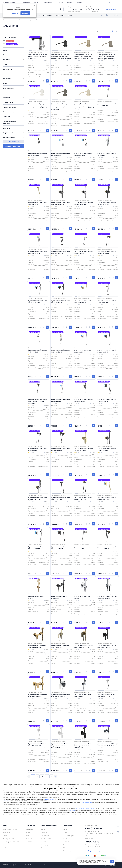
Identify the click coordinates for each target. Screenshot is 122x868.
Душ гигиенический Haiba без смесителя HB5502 (107, 597)
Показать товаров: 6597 (13, 142)
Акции (43, 830)
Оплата (36, 3)
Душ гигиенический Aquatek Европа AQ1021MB (60, 253)
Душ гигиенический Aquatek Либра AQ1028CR (60, 351)
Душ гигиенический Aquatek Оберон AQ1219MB (60, 548)
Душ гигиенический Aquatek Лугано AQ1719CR (37, 499)
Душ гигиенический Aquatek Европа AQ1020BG (37, 203)
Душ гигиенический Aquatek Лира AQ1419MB (107, 400)
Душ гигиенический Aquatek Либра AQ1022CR (107, 302)
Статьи (37, 15)
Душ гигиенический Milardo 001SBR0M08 (83, 696)
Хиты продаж (45, 845)
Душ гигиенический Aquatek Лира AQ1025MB (84, 400)
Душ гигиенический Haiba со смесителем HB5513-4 (38, 696)
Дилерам (29, 833)
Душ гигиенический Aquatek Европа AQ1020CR (84, 203)
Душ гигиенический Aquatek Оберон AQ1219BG (107, 499)
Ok (112, 861)
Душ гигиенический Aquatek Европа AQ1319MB (107, 253)
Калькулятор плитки (69, 851)
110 (51, 776)
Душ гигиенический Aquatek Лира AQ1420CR (37, 449)
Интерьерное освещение (11, 842)
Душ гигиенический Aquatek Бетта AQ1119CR (60, 154)
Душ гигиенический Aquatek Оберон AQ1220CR (84, 548)
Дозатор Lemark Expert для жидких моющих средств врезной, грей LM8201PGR (106, 57)
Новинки (44, 833)
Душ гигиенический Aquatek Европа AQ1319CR (84, 253)
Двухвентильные (50, 799)
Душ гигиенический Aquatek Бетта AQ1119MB (84, 154)
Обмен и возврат (48, 3)
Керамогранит (8, 833)
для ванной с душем (86, 802)
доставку (72, 810)
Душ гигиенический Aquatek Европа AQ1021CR (37, 253)
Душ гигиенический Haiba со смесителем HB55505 (61, 696)
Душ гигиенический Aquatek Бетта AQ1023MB (37, 154)
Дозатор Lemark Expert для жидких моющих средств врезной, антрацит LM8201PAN (61, 57)
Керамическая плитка (10, 830)
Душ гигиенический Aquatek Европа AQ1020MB (107, 203)
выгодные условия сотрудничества (85, 809)
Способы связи (111, 9)
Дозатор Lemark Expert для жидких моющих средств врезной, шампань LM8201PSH (84, 106)
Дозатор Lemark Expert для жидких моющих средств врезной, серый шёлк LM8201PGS (60, 107)
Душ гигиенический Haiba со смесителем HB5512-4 (84, 646)
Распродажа (45, 836)
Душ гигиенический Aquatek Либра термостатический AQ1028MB (37, 401)
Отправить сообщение (95, 851)
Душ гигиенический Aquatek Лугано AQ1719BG (84, 449)
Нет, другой (15, 13)
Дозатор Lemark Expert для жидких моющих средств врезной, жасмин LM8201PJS (38, 106)
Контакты (80, 3)
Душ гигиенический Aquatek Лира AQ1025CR (60, 400)
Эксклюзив (45, 848)
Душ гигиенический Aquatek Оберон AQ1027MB (84, 499)
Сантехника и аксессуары (11, 845)
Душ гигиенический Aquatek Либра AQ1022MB (37, 351)
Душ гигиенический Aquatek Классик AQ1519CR (37, 302)
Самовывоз (60, 3)
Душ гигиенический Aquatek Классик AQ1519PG (84, 302)
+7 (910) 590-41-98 (75, 9)
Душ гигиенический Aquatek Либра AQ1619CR (84, 351)
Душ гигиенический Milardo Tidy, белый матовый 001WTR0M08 (60, 746)
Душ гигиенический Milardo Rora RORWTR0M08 (37, 745)
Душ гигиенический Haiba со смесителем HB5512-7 (107, 646)
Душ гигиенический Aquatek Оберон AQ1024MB (60, 499)
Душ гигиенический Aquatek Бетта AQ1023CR (107, 105)
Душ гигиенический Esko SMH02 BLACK (59, 597)
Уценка (44, 842)
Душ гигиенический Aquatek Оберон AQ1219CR (37, 548)
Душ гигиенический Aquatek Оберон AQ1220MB (107, 548)
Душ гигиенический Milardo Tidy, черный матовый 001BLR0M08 (83, 746)
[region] (14, 89)
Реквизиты (29, 839)
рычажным (7, 801)
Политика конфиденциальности (53, 865)
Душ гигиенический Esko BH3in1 (36, 597)
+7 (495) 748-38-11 (93, 9)
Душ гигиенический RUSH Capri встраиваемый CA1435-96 (108, 745)
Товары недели (46, 839)
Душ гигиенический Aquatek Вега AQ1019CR (107, 154)
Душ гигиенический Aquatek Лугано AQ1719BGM (107, 449)
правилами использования (87, 863)
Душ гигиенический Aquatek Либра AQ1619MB (107, 351)
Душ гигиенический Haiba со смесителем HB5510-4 (38, 646)
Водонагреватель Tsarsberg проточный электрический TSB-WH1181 (37, 57)
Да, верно (25, 13)
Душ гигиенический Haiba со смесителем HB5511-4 (61, 646)
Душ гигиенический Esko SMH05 (82, 597)
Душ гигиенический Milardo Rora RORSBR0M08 (106, 696)
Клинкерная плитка (9, 839)
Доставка (70, 3)
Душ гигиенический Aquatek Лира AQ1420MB (60, 449)
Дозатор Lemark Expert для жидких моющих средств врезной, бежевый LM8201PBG (84, 57)
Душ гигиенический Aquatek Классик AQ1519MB (60, 302)
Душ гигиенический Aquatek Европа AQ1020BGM (60, 203)
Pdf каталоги (60, 15)
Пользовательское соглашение (84, 865)
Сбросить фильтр (13, 146)
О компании (27, 3)
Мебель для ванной (9, 848)
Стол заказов (48, 15)
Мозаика (6, 836)
